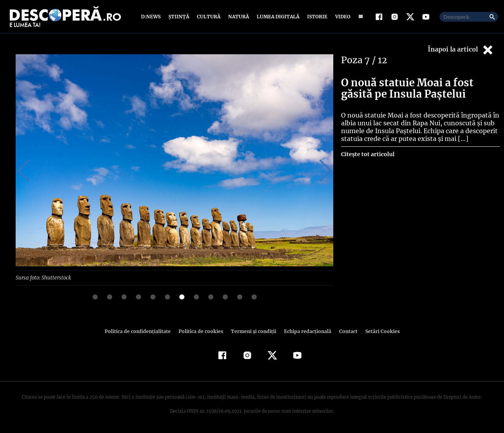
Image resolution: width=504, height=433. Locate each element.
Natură (238, 17)
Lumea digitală (277, 17)
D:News (152, 17)
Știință (179, 17)
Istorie (316, 17)
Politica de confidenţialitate (141, 331)
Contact (345, 331)
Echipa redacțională (305, 331)
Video (341, 17)
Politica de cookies (202, 331)
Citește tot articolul (367, 154)
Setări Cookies (378, 331)
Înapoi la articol (461, 50)
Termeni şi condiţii (252, 331)
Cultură (208, 17)
